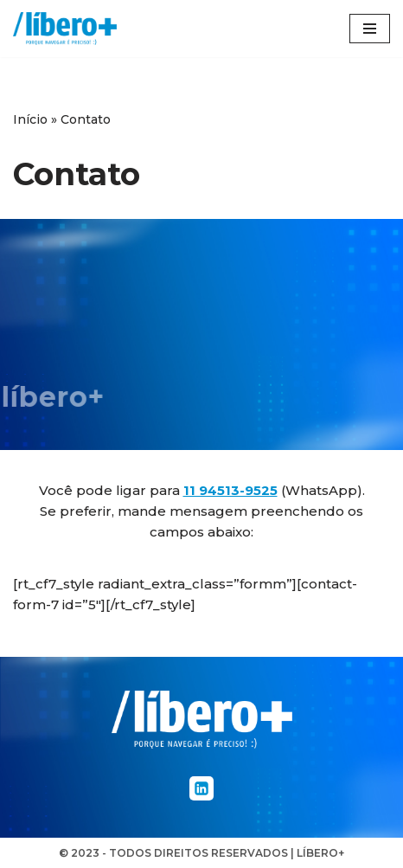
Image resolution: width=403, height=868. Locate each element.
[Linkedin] (201, 788)
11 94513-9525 (230, 490)
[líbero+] (65, 29)
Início (30, 119)
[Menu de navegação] (370, 29)
